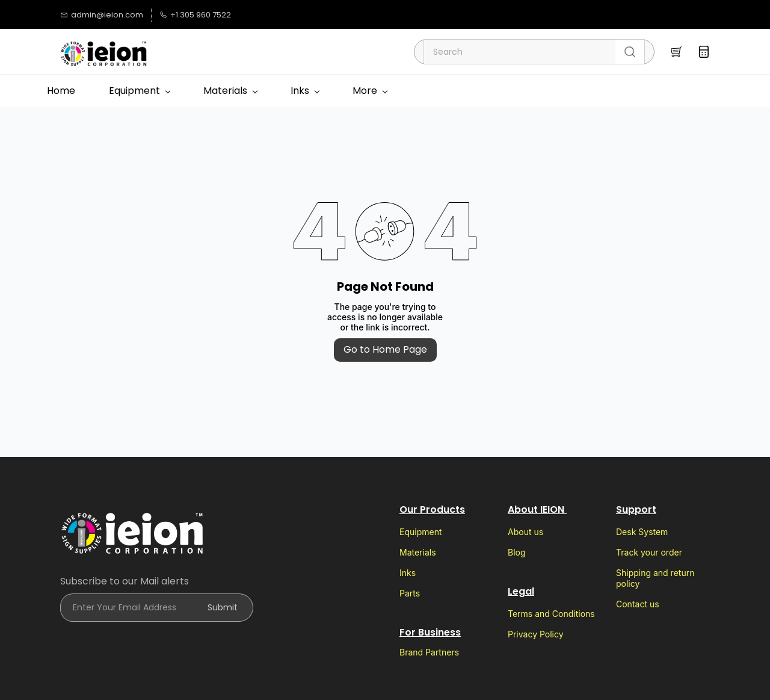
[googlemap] (377, 15)
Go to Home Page (385, 349)
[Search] (520, 52)
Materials (418, 552)
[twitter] (287, 15)
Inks (408, 573)
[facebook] (305, 15)
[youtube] (323, 15)
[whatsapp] (341, 15)
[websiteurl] (396, 15)
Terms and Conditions (551, 614)
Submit (223, 607)
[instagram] (251, 15)
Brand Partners (429, 652)
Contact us (638, 604)
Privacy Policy (536, 634)
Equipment (421, 532)
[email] (359, 15)
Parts (410, 593)
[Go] (627, 52)
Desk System (642, 532)
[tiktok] (269, 15)
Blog (517, 552)
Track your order (649, 552)
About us (525, 532)
